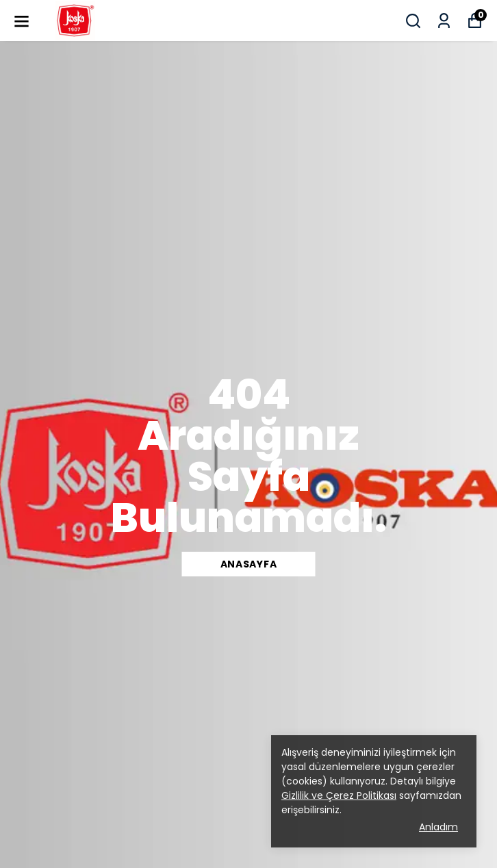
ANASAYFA (249, 564)
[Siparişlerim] (444, 21)
